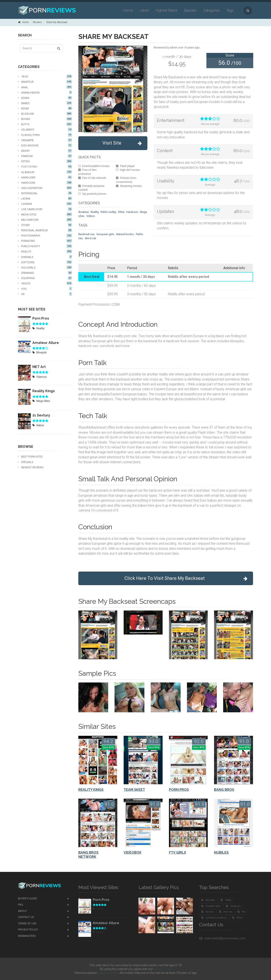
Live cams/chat (45, 209)
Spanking (45, 273)
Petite (237, 918)
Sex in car (90, 238)
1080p (226, 900)
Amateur (45, 82)
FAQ (21, 905)
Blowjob (45, 114)
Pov (241, 912)
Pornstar (45, 241)
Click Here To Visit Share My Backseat (186, 578)
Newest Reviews (31, 467)
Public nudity (45, 246)
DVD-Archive (45, 145)
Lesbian (45, 204)
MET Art (39, 367)
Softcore (45, 262)
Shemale (45, 257)
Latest (144, 10)
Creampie (45, 140)
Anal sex (226, 912)
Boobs (45, 119)
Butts (45, 124)
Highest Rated (167, 10)
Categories (212, 10)
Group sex (233, 906)
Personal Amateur (45, 230)
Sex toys (208, 912)
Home (128, 10)
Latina (45, 198)
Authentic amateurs (214, 918)
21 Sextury (41, 415)
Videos (45, 283)
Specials (190, 10)
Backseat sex (86, 234)
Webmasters (27, 936)
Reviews (37, 22)
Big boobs (208, 900)
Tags (230, 10)
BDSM (45, 108)
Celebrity (45, 130)
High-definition (45, 188)
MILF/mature (45, 220)
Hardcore (45, 183)
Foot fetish (45, 167)
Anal (45, 87)
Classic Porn (45, 135)
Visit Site (122, 143)
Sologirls (45, 267)
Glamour (45, 172)
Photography (45, 236)
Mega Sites (45, 214)
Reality (45, 251)
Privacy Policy (28, 930)
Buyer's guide (28, 898)
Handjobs (45, 177)
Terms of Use (27, 923)
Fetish (45, 161)
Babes (45, 103)
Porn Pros (41, 318)
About (22, 911)
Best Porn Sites (30, 457)
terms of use (162, 969)
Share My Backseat (57, 22)
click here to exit (108, 973)
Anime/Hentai (45, 92)
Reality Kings (44, 391)
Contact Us (26, 917)
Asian (45, 98)
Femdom (45, 156)
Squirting (45, 278)
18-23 (45, 76)
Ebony (45, 151)
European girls (105, 234)
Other (45, 225)
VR (45, 294)
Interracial (45, 193)
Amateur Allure (46, 343)
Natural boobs (125, 234)
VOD (45, 289)
